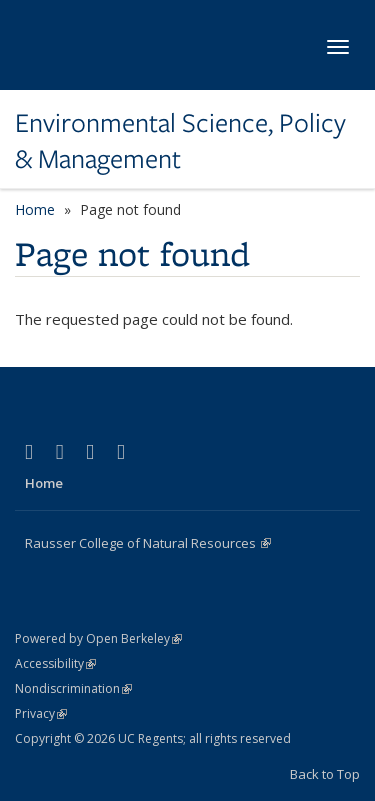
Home (35, 209)
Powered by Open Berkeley (98, 638)
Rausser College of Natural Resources (148, 543)
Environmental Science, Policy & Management (180, 141)
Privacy (41, 713)
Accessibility (55, 663)
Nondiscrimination (73, 688)
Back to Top (325, 774)
